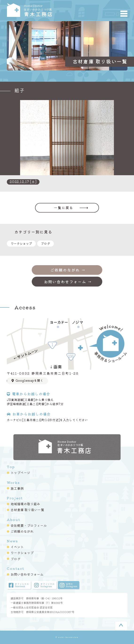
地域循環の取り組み (25, 504)
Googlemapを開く (27, 380)
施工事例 (17, 488)
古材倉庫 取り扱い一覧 (27, 510)
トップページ (20, 473)
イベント (17, 547)
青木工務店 (54, 10)
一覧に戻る (64, 208)
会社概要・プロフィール (29, 525)
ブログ (45, 243)
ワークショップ (21, 243)
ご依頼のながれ (22, 531)
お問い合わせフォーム (27, 574)
